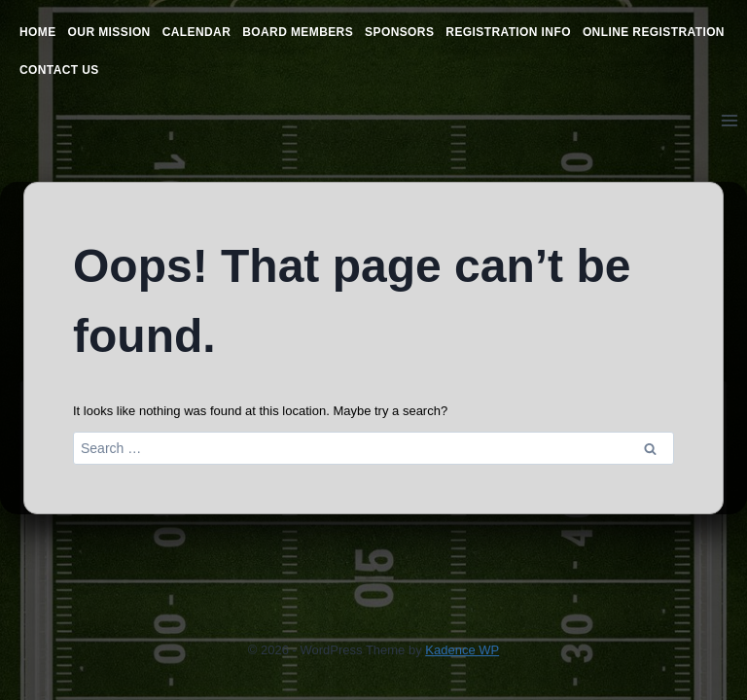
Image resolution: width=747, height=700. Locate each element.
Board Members (298, 32)
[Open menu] (729, 120)
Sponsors (399, 32)
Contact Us (59, 70)
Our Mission (109, 32)
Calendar (197, 32)
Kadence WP (462, 650)
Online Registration (654, 32)
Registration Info (508, 32)
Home (38, 32)
